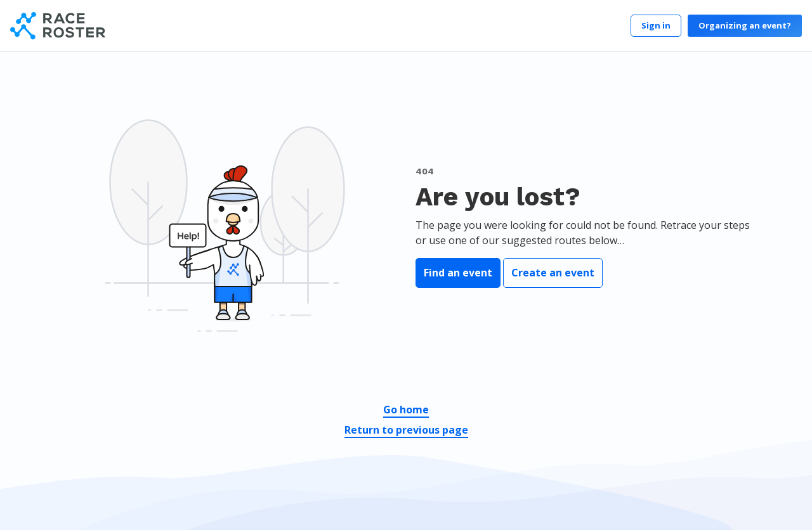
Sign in (656, 25)
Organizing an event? (745, 25)
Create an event (553, 273)
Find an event (458, 273)
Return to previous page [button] (406, 430)
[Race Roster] (58, 26)
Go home (406, 410)
